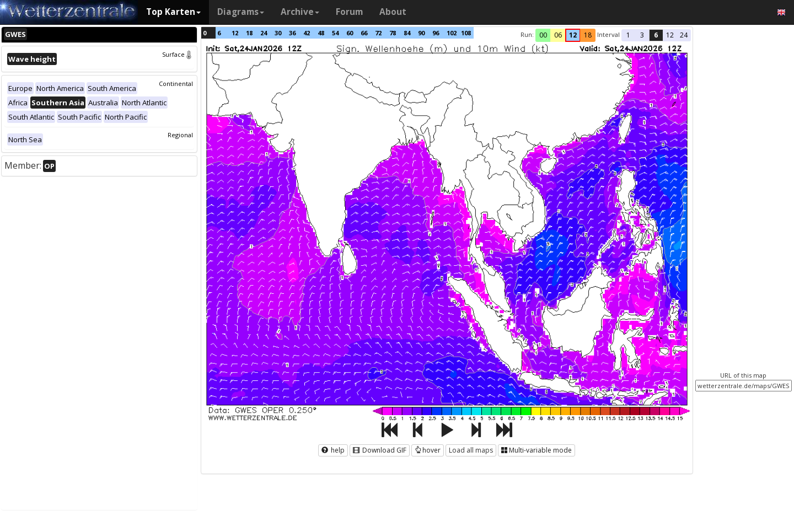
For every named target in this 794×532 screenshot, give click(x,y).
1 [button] (628, 35)
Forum (349, 12)
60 (350, 33)
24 (264, 33)
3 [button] (642, 35)
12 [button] (573, 35)
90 (421, 33)
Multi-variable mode (537, 450)
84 (407, 33)
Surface (178, 54)
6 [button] (656, 35)
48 (321, 33)
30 (278, 33)
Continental (176, 84)
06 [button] (558, 35)
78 (393, 33)
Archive (300, 12)
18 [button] (588, 35)
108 (466, 33)
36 (292, 33)
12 (235, 33)
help (333, 450)
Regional (180, 135)
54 (335, 33)
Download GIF (380, 450)
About (393, 12)
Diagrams (241, 12)
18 (249, 33)
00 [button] (543, 35)
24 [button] (684, 35)
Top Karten (173, 12)
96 (436, 33)
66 (364, 33)
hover (428, 450)
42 (307, 33)
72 (378, 33)
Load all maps (471, 450)
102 (452, 33)
